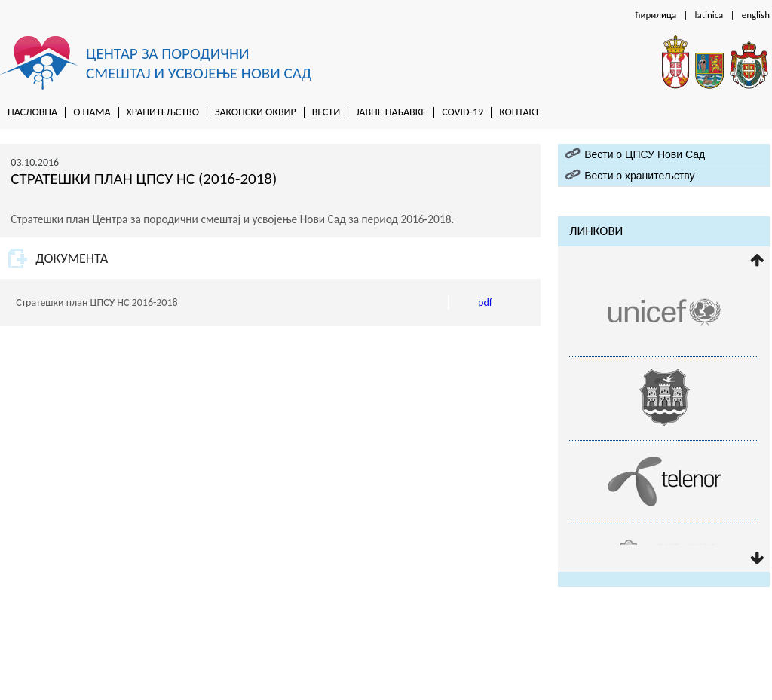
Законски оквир (256, 112)
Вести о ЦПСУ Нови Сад (645, 154)
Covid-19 (463, 112)
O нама (92, 112)
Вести (326, 112)
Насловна (32, 112)
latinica (709, 15)
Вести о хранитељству (639, 176)
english (756, 15)
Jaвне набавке (391, 112)
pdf (485, 303)
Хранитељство (163, 112)
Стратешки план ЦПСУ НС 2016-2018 (96, 303)
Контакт (519, 112)
